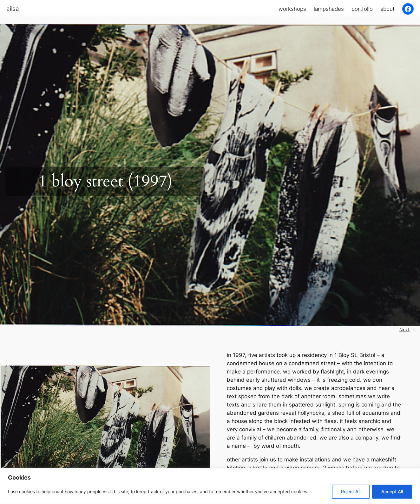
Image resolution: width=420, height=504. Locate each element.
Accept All (392, 491)
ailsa (13, 9)
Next (404, 329)
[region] (210, 486)
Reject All (351, 491)
